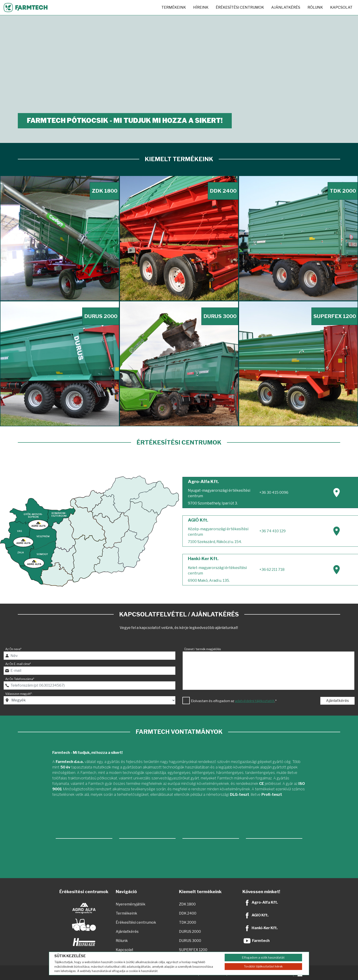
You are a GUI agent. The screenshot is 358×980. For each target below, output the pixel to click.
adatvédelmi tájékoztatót (255, 701)
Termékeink (174, 7)
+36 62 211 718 (272, 570)
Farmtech (261, 941)
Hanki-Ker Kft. (265, 928)
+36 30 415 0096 (274, 493)
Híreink (201, 7)
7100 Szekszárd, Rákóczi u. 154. (215, 542)
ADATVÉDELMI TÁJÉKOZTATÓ (255, 973)
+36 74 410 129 (272, 531)
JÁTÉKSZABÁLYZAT (179, 973)
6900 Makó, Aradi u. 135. (209, 581)
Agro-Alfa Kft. (265, 902)
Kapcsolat (341, 7)
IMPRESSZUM (213, 973)
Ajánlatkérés (286, 7)
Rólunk (315, 7)
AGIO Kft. (260, 915)
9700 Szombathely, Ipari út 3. (213, 503)
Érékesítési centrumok (240, 7)
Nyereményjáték (131, 904)
